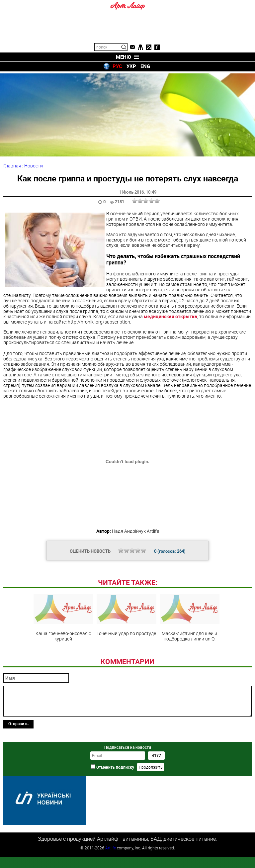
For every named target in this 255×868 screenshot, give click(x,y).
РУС (117, 66)
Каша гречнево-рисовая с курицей (63, 661)
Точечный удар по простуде (127, 658)
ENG (145, 66)
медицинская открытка (170, 314)
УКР (131, 66)
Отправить (18, 767)
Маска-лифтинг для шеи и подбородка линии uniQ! (190, 661)
